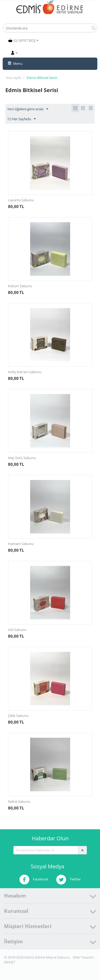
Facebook (34, 880)
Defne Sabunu (19, 801)
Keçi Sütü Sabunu (22, 458)
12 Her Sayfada (21, 119)
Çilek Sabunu (18, 716)
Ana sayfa (13, 78)
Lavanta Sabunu (21, 200)
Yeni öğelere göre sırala (28, 109)
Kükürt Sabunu (20, 286)
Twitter (68, 880)
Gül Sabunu (17, 630)
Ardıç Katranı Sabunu (25, 372)
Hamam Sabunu (21, 544)
